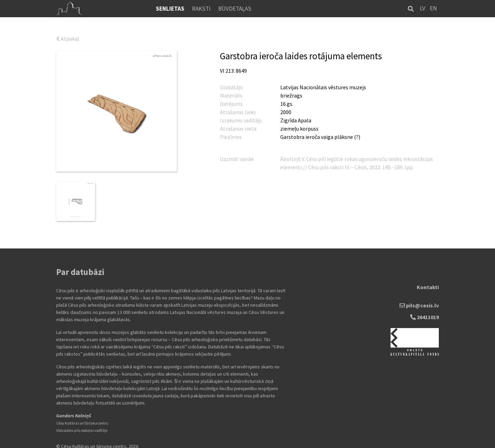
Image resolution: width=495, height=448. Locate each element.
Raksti (201, 9)
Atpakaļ (68, 39)
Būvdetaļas (235, 9)
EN (433, 8)
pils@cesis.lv (419, 300)
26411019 (425, 312)
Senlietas (170, 9)
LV (423, 8)
